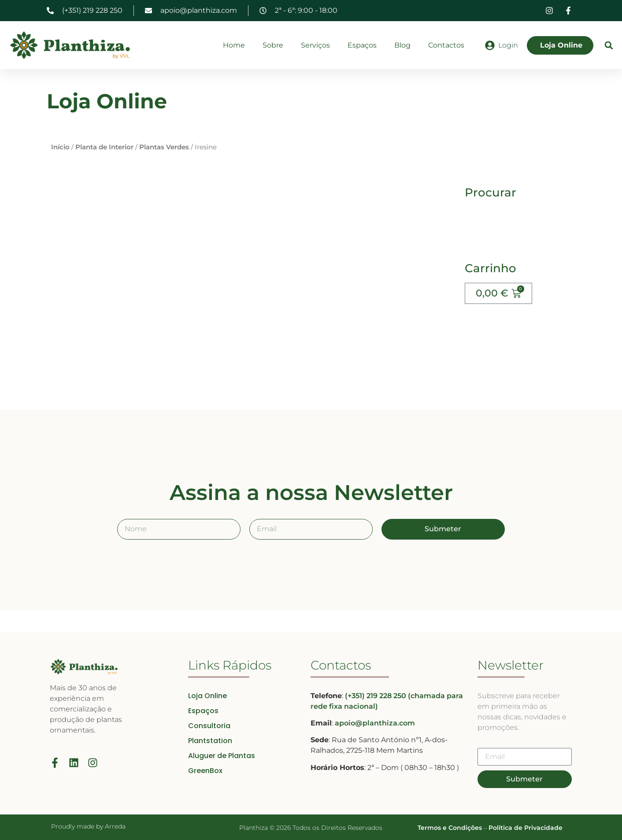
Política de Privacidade (526, 828)
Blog (402, 45)
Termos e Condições (450, 828)
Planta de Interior (104, 147)
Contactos (446, 45)
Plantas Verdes (164, 147)
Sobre (273, 45)
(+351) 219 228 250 (376, 696)
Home (234, 45)
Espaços (362, 45)
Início (60, 147)
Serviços (315, 45)
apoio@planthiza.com (375, 723)
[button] (609, 45)
